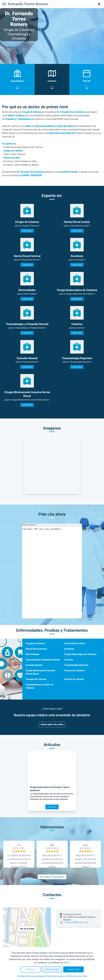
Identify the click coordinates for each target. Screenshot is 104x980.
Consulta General (34, 665)
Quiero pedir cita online (52, 724)
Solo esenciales (52, 969)
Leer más (27, 231)
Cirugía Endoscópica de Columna (80, 654)
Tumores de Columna (36, 679)
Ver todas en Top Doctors (52, 877)
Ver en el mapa (27, 929)
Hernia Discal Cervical (36, 649)
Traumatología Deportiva (76, 665)
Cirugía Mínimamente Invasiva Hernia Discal (40, 672)
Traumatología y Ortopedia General (43, 660)
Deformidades (32, 654)
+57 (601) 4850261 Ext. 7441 (76, 922)
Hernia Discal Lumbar (75, 643)
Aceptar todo (74, 969)
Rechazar (30, 969)
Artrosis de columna (74, 679)
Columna (69, 660)
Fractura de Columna (74, 671)
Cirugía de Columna (35, 643)
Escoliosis (69, 649)
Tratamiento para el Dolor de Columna (39, 686)
